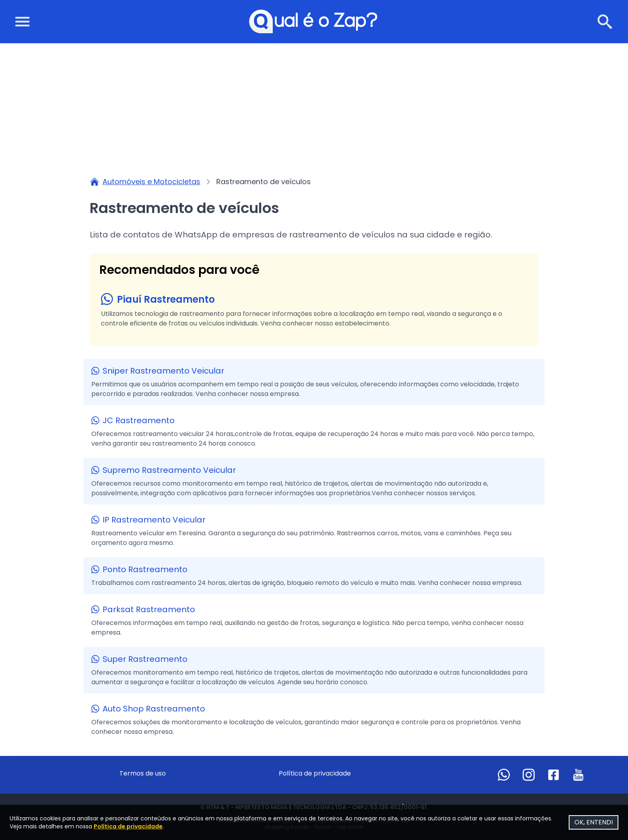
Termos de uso (143, 773)
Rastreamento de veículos (264, 182)
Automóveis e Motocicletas (151, 182)
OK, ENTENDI (594, 822)
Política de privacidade (315, 773)
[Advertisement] (314, 103)
